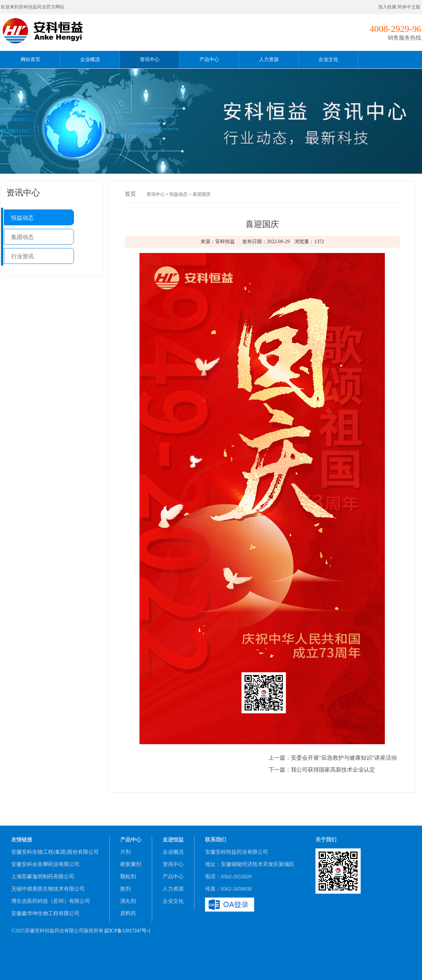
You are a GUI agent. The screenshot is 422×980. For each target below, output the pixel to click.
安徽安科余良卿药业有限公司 (45, 864)
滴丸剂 (128, 901)
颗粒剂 (128, 876)
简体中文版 (409, 7)
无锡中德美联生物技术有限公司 (48, 889)
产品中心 (209, 59)
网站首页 (30, 59)
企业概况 (90, 59)
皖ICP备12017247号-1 (127, 931)
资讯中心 (150, 59)
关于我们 (326, 840)
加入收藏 (387, 7)
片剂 (125, 852)
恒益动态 (22, 218)
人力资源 (269, 59)
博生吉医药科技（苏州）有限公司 (51, 901)
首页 (130, 194)
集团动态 (22, 237)
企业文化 (328, 59)
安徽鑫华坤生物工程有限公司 (45, 913)
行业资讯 (22, 256)
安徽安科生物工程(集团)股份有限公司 (55, 852)
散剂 (125, 889)
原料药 (128, 913)
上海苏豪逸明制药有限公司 (43, 876)
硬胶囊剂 (131, 864)
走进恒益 (173, 840)
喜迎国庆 (202, 194)
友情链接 (22, 840)
